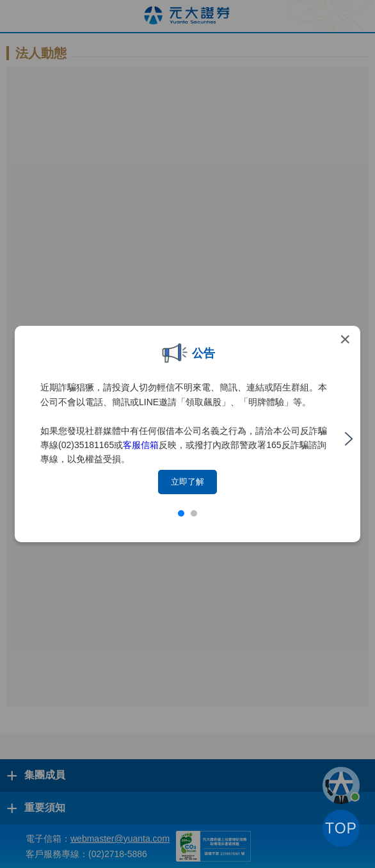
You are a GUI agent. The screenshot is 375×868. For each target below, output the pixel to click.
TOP (341, 828)
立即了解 (187, 482)
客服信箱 (141, 445)
